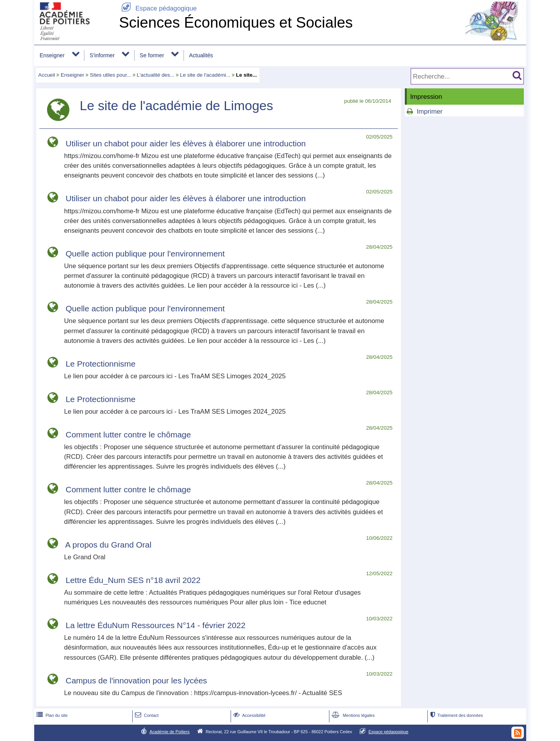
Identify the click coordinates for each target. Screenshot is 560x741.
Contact (146, 715)
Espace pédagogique (158, 8)
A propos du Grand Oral (108, 545)
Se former (152, 55)
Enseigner (52, 55)
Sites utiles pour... (110, 75)
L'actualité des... (156, 75)
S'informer (102, 55)
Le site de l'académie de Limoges (176, 106)
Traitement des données (456, 715)
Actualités (201, 55)
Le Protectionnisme (101, 364)
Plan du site (51, 715)
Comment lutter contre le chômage (128, 435)
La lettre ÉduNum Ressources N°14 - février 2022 (156, 625)
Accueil (46, 75)
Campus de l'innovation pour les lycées (136, 680)
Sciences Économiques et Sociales (236, 22)
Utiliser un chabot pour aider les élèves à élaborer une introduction (186, 143)
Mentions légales (352, 715)
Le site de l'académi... (205, 75)
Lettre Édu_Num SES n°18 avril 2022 (133, 580)
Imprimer (430, 112)
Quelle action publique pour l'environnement (145, 254)
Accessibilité (249, 715)
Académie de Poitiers (169, 732)
